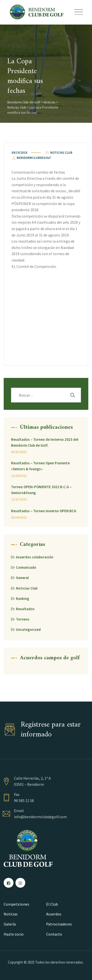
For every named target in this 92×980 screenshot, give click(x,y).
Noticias (11, 914)
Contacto (54, 934)
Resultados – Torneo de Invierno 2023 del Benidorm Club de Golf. (45, 442)
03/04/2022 (19, 518)
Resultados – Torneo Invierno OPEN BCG (44, 511)
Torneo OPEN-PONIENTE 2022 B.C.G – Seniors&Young (41, 490)
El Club (52, 904)
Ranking (23, 599)
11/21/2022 (19, 499)
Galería (10, 924)
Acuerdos (54, 914)
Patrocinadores (59, 924)
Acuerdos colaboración (35, 557)
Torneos (23, 619)
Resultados (25, 609)
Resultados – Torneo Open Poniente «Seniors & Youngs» (40, 466)
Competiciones (16, 904)
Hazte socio (14, 934)
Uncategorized (28, 629)
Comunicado (26, 567)
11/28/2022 (19, 476)
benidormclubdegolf (31, 158)
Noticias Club (61, 153)
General (22, 578)
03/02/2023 (19, 452)
